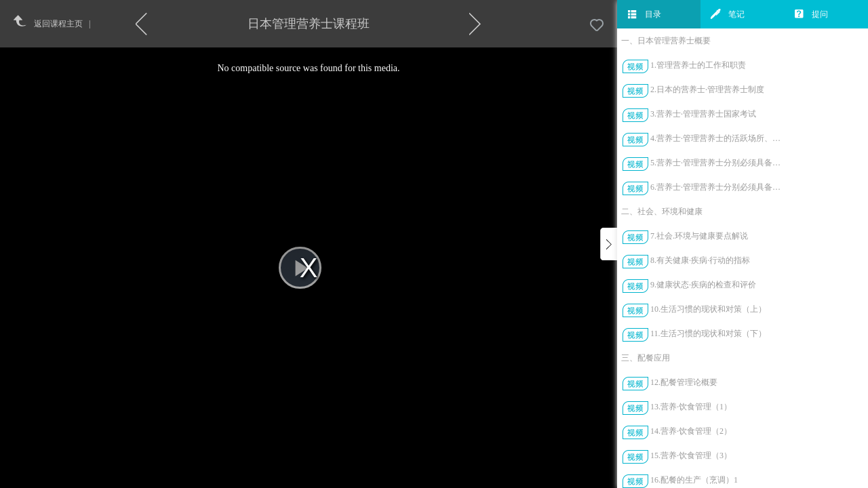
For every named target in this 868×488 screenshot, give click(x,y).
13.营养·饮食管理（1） (691, 407)
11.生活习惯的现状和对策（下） (708, 333)
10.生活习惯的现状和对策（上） (708, 309)
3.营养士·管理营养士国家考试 (703, 114)
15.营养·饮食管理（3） (691, 455)
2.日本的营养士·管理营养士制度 (707, 89)
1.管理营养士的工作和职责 (698, 65)
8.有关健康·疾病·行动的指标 (700, 260)
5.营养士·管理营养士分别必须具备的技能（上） (718, 163)
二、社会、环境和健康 (662, 211)
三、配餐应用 (646, 358)
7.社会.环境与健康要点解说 (699, 236)
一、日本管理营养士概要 (666, 41)
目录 (644, 14)
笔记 (728, 14)
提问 (811, 14)
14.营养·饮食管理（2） (691, 431)
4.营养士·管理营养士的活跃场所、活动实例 (718, 138)
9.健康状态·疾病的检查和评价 (703, 285)
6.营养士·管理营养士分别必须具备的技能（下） (718, 187)
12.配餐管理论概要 (684, 382)
